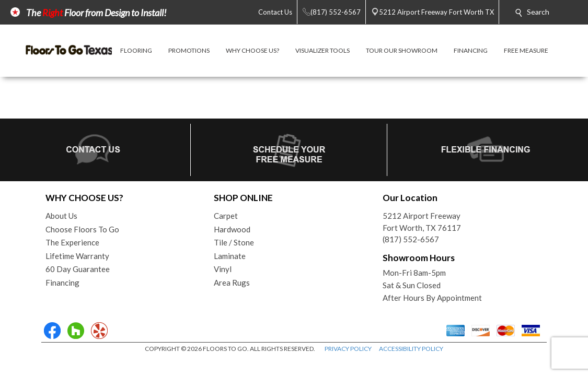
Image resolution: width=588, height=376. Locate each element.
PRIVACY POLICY (348, 349)
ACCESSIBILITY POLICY (411, 349)
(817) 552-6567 (411, 239)
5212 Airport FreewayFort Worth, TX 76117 (422, 222)
